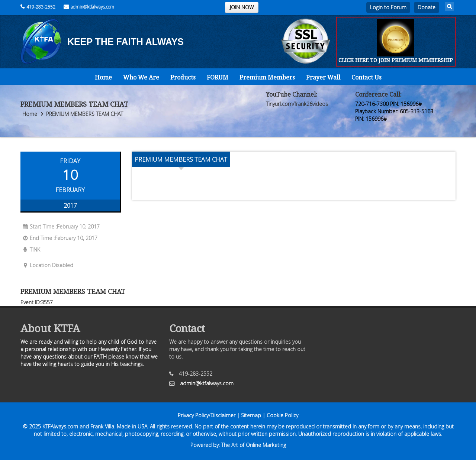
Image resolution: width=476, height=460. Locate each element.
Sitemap (251, 415)
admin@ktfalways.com (89, 7)
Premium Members (267, 77)
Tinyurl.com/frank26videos (297, 104)
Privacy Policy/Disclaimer (207, 415)
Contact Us (366, 77)
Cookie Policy (282, 415)
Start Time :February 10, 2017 (60, 226)
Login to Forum (388, 7)
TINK (30, 250)
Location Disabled (47, 265)
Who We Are (141, 77)
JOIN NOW (242, 7)
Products (183, 77)
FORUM (218, 77)
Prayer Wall (323, 77)
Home (103, 77)
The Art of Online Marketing (254, 445)
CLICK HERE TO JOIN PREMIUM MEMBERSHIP (396, 60)
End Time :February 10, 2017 (59, 238)
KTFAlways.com (60, 426)
